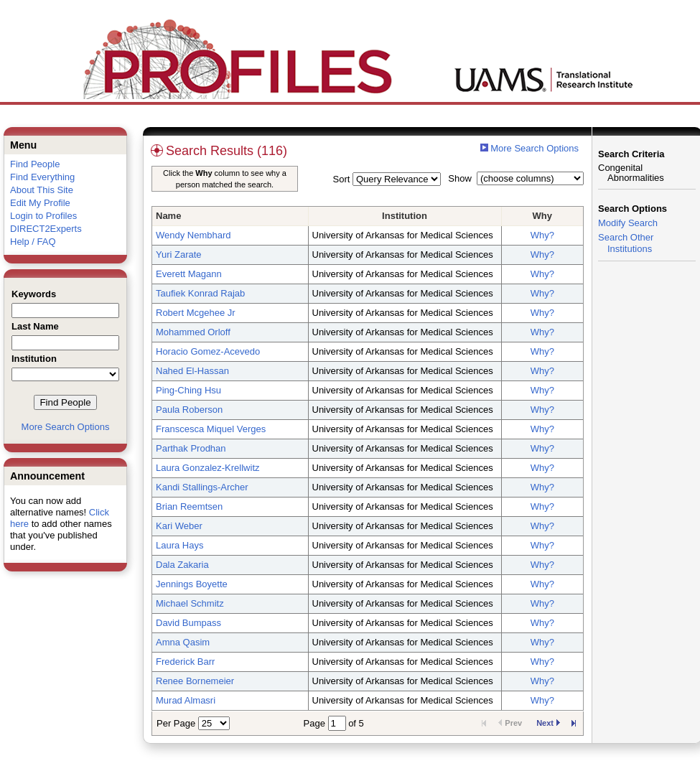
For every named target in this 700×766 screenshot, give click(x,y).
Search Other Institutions (626, 243)
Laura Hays (179, 545)
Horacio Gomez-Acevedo (208, 351)
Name (168, 216)
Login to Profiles (43, 216)
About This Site (42, 190)
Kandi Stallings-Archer (202, 487)
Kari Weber (179, 526)
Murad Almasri (186, 700)
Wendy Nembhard (193, 235)
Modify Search (628, 223)
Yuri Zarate (179, 254)
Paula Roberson (189, 410)
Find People (35, 164)
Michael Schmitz (190, 603)
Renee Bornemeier (195, 681)
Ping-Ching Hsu (188, 390)
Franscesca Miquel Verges (211, 429)
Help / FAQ (33, 242)
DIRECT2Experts (46, 229)
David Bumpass (188, 623)
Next (548, 723)
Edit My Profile (40, 203)
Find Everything (42, 177)
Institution (405, 216)
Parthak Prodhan (191, 448)
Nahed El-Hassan (192, 371)
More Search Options (66, 427)
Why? (542, 235)
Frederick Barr (185, 662)
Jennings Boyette (192, 584)
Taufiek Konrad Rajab (200, 293)
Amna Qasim (183, 642)
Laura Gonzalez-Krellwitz (208, 468)
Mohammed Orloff (193, 332)
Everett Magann (189, 274)
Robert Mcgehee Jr (196, 313)
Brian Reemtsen (189, 506)
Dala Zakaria (182, 565)
